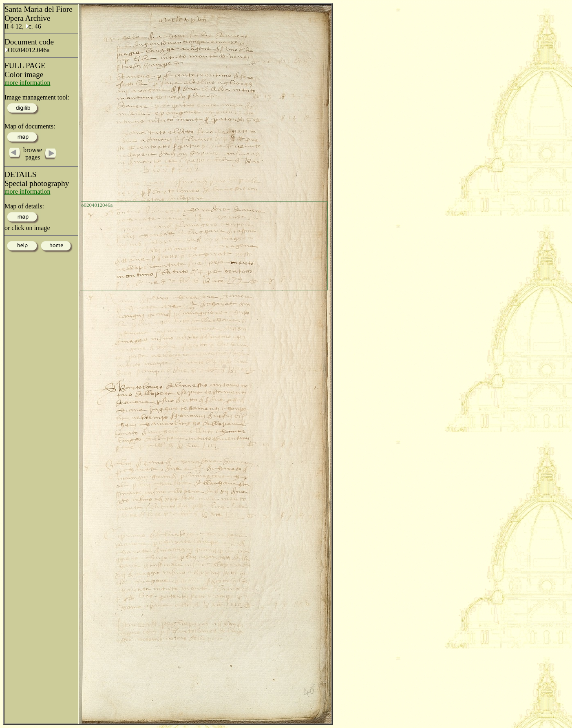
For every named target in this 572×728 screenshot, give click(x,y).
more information (27, 83)
